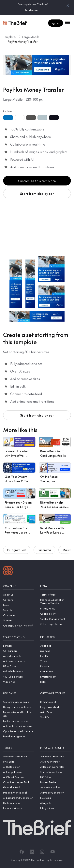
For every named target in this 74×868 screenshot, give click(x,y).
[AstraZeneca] (56, 712)
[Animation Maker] (56, 787)
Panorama (44, 551)
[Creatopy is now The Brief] (19, 626)
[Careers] (19, 600)
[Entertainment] (56, 677)
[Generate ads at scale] (19, 702)
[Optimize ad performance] (19, 731)
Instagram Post (17, 551)
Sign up (56, 23)
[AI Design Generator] (56, 767)
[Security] (19, 610)
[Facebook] (22, 852)
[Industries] (56, 637)
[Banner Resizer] (56, 782)
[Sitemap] (19, 620)
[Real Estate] (56, 671)
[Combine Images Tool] (19, 782)
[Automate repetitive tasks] (19, 726)
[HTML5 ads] (19, 666)
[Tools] (19, 748)
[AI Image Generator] (56, 793)
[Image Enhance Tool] (19, 793)
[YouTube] (52, 852)
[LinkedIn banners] (19, 671)
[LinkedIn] (32, 852)
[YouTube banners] (19, 677)
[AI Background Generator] (19, 798)
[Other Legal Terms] (56, 624)
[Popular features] (56, 748)
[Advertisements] (19, 656)
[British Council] (56, 702)
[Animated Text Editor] (19, 756)
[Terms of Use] (56, 595)
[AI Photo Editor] (19, 767)
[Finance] (56, 666)
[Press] (19, 605)
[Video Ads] (19, 682)
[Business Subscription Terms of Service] (56, 602)
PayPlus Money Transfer (23, 42)
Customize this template (37, 181)
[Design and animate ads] (19, 707)
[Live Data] (56, 798)
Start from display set (37, 193)
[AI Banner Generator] (56, 756)
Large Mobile (31, 37)
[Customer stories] (56, 693)
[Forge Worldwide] (56, 707)
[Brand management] (19, 736)
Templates (10, 37)
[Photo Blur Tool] (19, 787)
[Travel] (56, 661)
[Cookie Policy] (56, 614)
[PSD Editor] (56, 777)
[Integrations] (56, 808)
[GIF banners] (19, 651)
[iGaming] (56, 651)
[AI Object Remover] (19, 777)
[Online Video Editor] (56, 772)
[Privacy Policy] (56, 608)
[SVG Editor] (19, 762)
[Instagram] (42, 852)
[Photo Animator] (19, 803)
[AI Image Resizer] (19, 772)
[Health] (56, 656)
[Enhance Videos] (19, 808)
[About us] (19, 595)
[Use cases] (19, 693)
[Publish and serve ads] (19, 721)
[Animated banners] (19, 661)
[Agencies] (56, 646)
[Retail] (56, 682)
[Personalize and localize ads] (19, 714)
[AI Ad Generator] (56, 762)
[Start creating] (19, 637)
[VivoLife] (56, 717)
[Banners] (19, 646)
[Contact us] (19, 615)
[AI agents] (56, 803)
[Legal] (56, 586)
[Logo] (8, 571)
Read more (31, 10)
